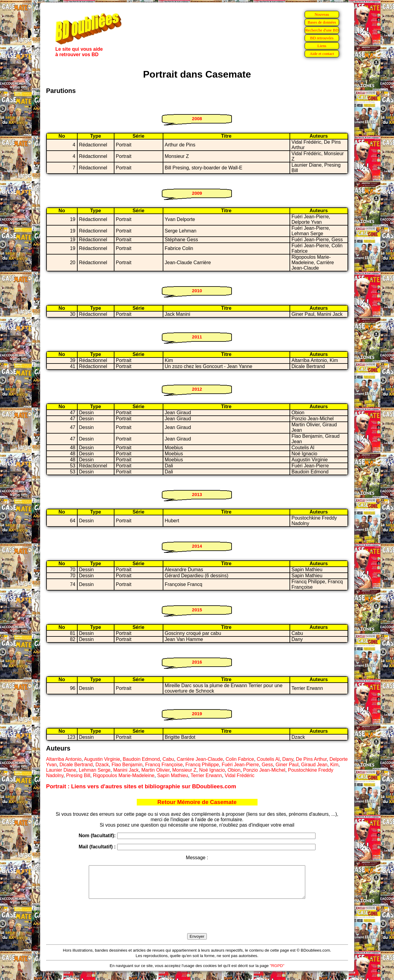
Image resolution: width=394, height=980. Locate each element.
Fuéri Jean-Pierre (240, 765)
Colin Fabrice (240, 759)
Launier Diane (61, 770)
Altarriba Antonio (64, 759)
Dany (288, 759)
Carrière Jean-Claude (200, 759)
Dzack (102, 765)
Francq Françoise (164, 765)
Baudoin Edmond (141, 759)
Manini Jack (126, 770)
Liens (322, 46)
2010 (197, 291)
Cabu (168, 759)
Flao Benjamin (127, 765)
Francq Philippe (202, 765)
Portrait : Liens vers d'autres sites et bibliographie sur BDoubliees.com (141, 786)
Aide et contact (322, 54)
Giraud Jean (314, 765)
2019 (197, 714)
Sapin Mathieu (172, 775)
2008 (197, 118)
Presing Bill (78, 775)
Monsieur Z (184, 770)
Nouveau (322, 14)
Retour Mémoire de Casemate (197, 802)
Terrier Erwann (206, 775)
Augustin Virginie (102, 759)
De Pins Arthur (311, 759)
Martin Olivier (155, 770)
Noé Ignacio (212, 770)
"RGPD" (277, 972)
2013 (197, 494)
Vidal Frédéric (239, 775)
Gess (267, 765)
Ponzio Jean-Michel (264, 770)
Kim (334, 765)
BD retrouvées (322, 38)
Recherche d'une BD (322, 30)
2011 (197, 337)
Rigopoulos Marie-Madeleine (124, 775)
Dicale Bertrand (76, 765)
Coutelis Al (268, 759)
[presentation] (197, 923)
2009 (197, 193)
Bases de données (322, 22)
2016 (197, 662)
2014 (197, 546)
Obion (234, 770)
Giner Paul (287, 765)
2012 (197, 389)
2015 (197, 610)
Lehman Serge (95, 770)
